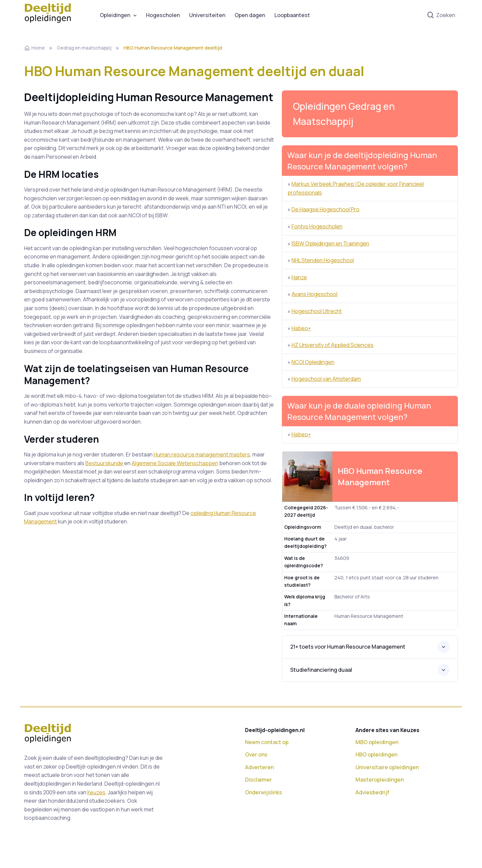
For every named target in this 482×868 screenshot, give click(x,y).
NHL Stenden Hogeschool (323, 260)
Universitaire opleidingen (387, 767)
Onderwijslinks (264, 792)
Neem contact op (267, 742)
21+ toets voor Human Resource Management (348, 647)
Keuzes (96, 792)
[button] (370, 114)
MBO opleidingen (377, 742)
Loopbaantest (292, 15)
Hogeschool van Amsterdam (326, 379)
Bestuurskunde (104, 463)
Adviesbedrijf (372, 792)
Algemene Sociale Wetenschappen (175, 463)
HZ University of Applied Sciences (333, 345)
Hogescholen (163, 15)
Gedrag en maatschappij (84, 48)
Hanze (299, 277)
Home (34, 48)
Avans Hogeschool (314, 294)
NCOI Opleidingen (313, 362)
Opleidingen (115, 15)
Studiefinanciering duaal (321, 670)
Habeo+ (301, 328)
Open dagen (250, 15)
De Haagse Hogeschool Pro (326, 209)
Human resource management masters (202, 454)
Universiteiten (207, 15)
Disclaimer (258, 780)
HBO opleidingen (376, 754)
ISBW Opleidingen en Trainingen (330, 243)
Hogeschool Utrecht (317, 311)
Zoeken (441, 15)
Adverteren (259, 767)
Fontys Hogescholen (317, 226)
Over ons (256, 754)
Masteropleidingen (380, 780)
